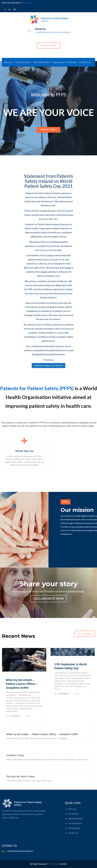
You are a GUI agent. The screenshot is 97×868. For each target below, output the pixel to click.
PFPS (65, 502)
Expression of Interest (64, 62)
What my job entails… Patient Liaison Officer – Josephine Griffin (22, 684)
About (7, 62)
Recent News (74, 828)
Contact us (85, 62)
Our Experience (75, 823)
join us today (49, 45)
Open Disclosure (76, 819)
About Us (72, 809)
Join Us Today (49, 130)
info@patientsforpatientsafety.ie (53, 32)
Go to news (85, 634)
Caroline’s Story (15, 755)
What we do (24, 451)
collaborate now (49, 599)
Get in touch (27, 3)
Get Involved (22, 62)
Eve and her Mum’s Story (21, 776)
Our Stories (73, 814)
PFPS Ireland (53, 864)
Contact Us (73, 833)
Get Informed (41, 62)
